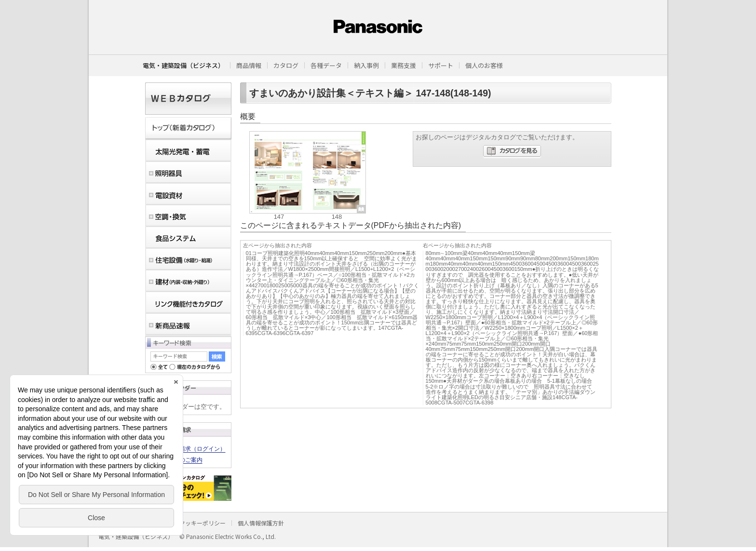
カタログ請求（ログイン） (191, 449)
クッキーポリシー (202, 523)
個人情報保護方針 (261, 523)
